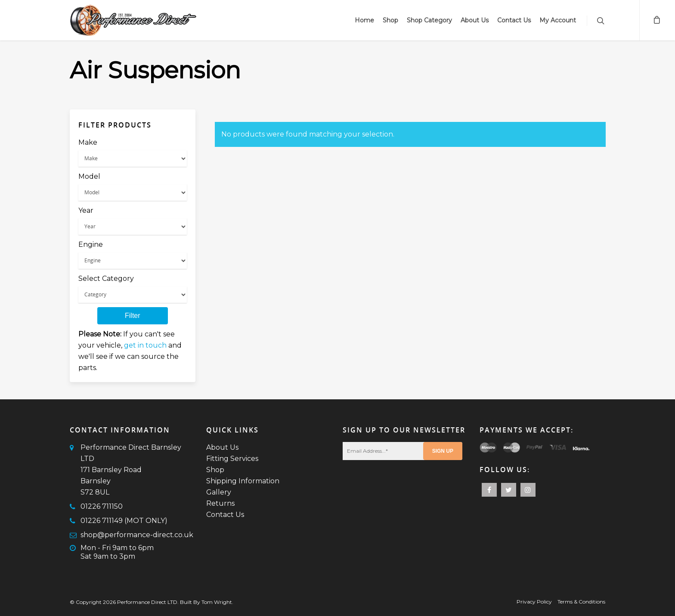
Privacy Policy (534, 602)
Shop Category (429, 20)
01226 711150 (102, 506)
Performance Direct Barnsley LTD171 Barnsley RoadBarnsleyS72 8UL (131, 470)
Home (364, 20)
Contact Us (514, 20)
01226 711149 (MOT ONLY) (124, 521)
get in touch (145, 345)
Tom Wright (217, 602)
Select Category (106, 278)
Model (89, 176)
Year (86, 210)
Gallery (219, 492)
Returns (220, 503)
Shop (390, 20)
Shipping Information (243, 481)
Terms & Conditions (581, 602)
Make (88, 142)
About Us (475, 20)
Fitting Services (232, 459)
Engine (91, 244)
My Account (558, 20)
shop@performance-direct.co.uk (137, 535)
